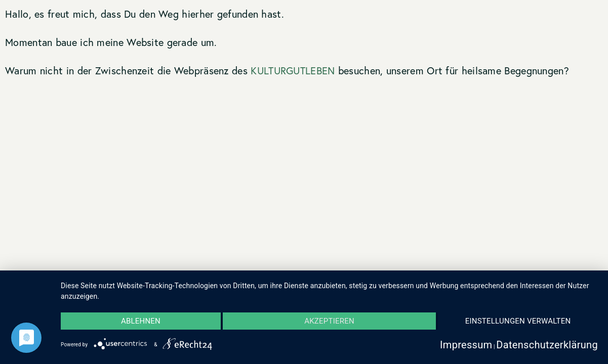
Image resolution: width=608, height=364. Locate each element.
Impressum (466, 345)
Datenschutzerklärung (547, 345)
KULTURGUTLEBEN (293, 71)
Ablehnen (141, 321)
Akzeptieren (329, 321)
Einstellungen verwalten (518, 321)
